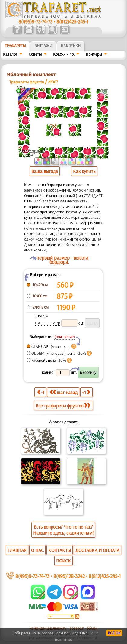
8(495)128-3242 (69, 576)
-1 (41, 392)
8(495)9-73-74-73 (35, 21)
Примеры (94, 54)
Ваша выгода (45, 171)
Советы (35, 54)
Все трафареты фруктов (63, 406)
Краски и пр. (64, 54)
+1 (86, 392)
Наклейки (71, 46)
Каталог (10, 54)
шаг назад (64, 392)
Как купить (84, 171)
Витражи (43, 46)
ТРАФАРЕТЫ (15, 46)
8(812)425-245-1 (72, 21)
